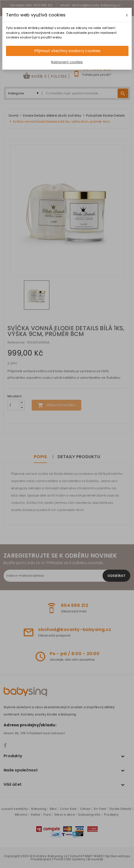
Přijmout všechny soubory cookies (67, 51)
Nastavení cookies (67, 62)
